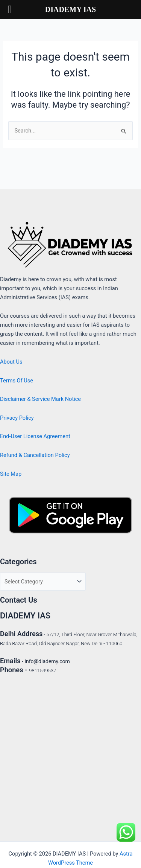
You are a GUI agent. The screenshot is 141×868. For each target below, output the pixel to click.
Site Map (11, 474)
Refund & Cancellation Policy (35, 455)
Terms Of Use (17, 381)
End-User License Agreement (35, 436)
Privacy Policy (17, 418)
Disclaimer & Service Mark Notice (40, 399)
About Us (11, 362)
